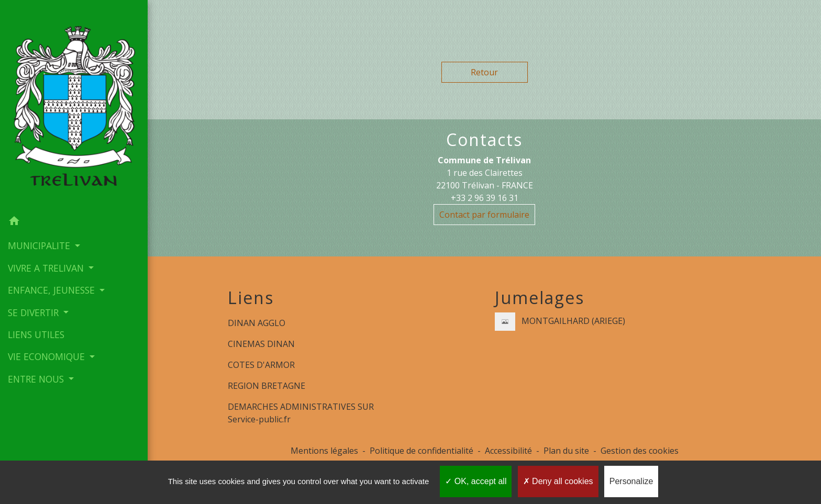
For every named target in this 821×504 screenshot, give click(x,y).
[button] (74, 222)
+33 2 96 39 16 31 (485, 198)
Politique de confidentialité (421, 451)
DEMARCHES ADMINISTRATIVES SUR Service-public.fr (301, 413)
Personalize (631, 481)
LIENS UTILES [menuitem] (36, 334)
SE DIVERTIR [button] (35, 312)
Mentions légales (324, 451)
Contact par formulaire (484, 215)
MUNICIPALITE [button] (40, 245)
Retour (484, 72)
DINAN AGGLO (257, 323)
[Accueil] (74, 105)
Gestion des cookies (640, 451)
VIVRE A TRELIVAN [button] (47, 268)
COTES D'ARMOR (261, 365)
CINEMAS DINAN (261, 344)
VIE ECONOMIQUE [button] (48, 356)
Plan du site (566, 451)
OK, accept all (476, 481)
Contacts (484, 140)
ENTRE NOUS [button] (37, 379)
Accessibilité (508, 451)
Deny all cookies (558, 481)
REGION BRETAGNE (267, 386)
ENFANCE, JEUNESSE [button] (53, 290)
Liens (251, 298)
